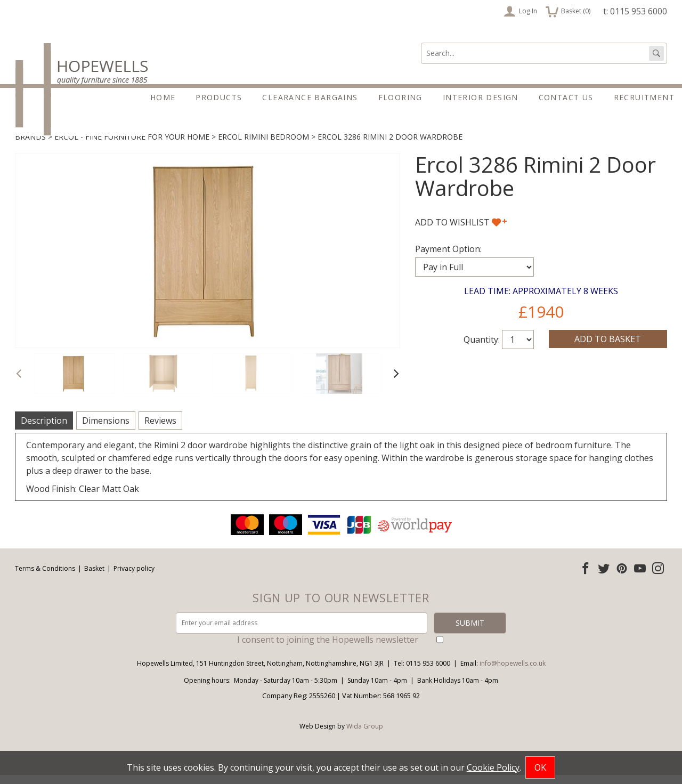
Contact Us (566, 97)
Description (44, 430)
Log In (520, 11)
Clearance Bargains (310, 97)
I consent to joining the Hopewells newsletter (328, 649)
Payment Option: (448, 258)
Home (163, 97)
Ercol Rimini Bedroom (263, 146)
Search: (421, 43)
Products (219, 97)
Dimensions (106, 430)
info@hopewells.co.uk (513, 672)
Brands (30, 146)
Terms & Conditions (45, 577)
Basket (94, 577)
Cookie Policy (493, 767)
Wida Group (365, 735)
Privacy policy (134, 577)
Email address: (0, 521)
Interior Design (481, 97)
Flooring (400, 97)
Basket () (568, 11)
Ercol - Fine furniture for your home (132, 146)
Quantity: (482, 349)
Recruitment (644, 97)
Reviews (160, 430)
